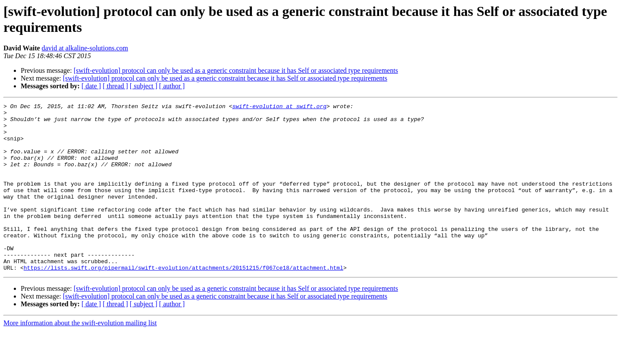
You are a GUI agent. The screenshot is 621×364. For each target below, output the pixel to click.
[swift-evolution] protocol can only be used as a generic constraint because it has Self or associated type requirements (236, 70)
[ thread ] (115, 86)
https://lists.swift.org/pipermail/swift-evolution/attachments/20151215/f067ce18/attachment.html (183, 301)
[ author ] (172, 86)
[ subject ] (144, 86)
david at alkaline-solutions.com (85, 48)
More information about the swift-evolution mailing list (80, 356)
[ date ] (91, 86)
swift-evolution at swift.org (279, 107)
